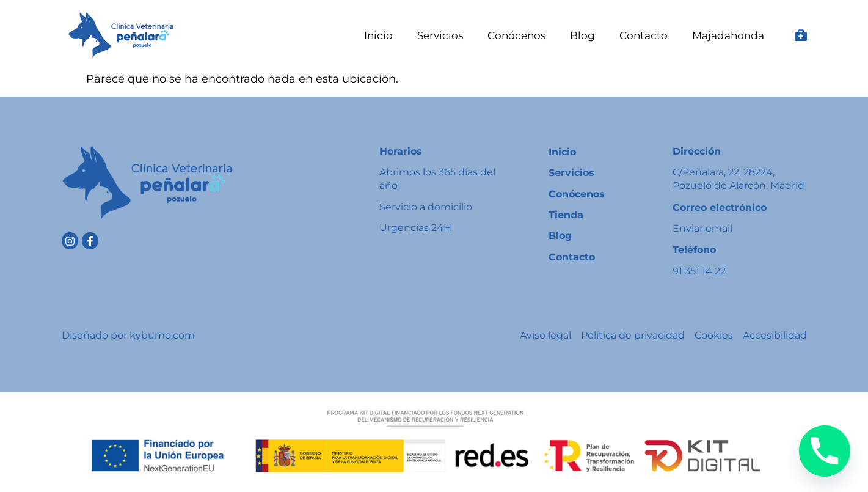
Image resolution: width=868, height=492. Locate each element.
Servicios (440, 35)
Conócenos (516, 35)
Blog (582, 35)
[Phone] (825, 451)
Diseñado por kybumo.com (128, 335)
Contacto (644, 35)
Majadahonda (728, 35)
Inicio (378, 35)
